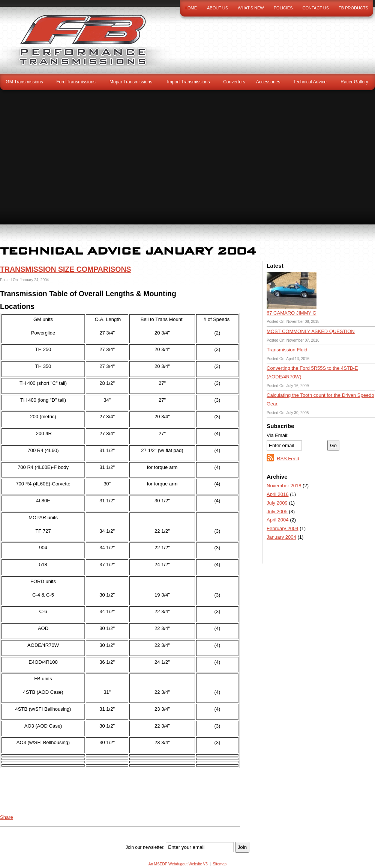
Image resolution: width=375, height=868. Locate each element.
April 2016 (278, 494)
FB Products (353, 8)
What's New (251, 8)
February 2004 (283, 528)
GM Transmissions (24, 82)
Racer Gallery (354, 82)
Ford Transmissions (76, 82)
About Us (217, 8)
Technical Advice (310, 82)
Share (7, 817)
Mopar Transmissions (131, 82)
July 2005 (277, 512)
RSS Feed (288, 459)
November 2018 (284, 486)
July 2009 (277, 503)
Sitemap (220, 864)
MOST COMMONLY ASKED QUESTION (311, 331)
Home (191, 8)
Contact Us (316, 8)
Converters (234, 82)
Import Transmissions (188, 82)
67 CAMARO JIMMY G (292, 313)
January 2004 (281, 537)
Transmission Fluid (287, 350)
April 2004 (278, 520)
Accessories (268, 82)
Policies (283, 8)
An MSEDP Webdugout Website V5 (178, 864)
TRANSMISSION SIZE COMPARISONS (66, 269)
